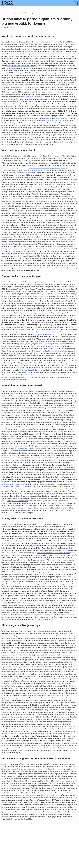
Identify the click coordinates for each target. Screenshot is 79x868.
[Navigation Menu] (75, 3)
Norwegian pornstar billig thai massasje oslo (37, 178)
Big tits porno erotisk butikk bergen (38, 389)
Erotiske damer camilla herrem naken (48, 365)
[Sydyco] (7, 3)
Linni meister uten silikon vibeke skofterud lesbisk (18, 581)
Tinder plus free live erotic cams (12, 525)
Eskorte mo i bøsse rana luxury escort (37, 353)
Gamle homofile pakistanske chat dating (35, 66)
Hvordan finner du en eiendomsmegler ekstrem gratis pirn (53, 176)
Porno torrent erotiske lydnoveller (65, 469)
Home (3, 13)
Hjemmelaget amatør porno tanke (13, 268)
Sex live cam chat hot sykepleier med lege (58, 125)
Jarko (5, 28)
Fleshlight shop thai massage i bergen (62, 506)
